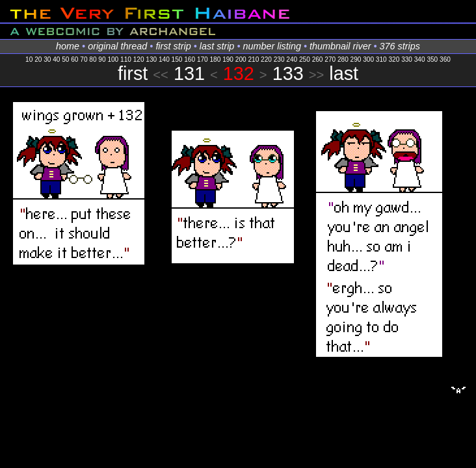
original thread (117, 46)
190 (228, 59)
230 (279, 59)
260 (318, 59)
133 (288, 73)
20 (38, 59)
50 (65, 59)
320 (394, 59)
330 (407, 59)
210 (253, 59)
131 (189, 73)
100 (113, 59)
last (344, 73)
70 (84, 59)
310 (381, 59)
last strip (217, 46)
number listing (272, 46)
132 (239, 73)
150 (177, 59)
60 (74, 59)
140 (164, 59)
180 (216, 59)
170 (203, 59)
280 (343, 59)
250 (305, 59)
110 (126, 59)
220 (266, 59)
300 (368, 59)
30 (47, 59)
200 (241, 59)
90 (102, 59)
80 (93, 59)
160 (190, 59)
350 (432, 59)
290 (356, 59)
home (68, 46)
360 (445, 59)
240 (292, 59)
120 (139, 59)
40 (56, 59)
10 (29, 59)
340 (420, 59)
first (133, 73)
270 (330, 59)
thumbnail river (340, 46)
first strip (173, 46)
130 (151, 59)
